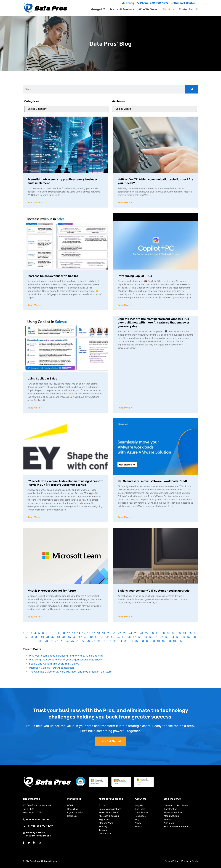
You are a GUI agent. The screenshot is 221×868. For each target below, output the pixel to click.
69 (41, 641)
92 (164, 641)
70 (46, 641)
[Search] (192, 89)
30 (163, 633)
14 (79, 633)
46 (75, 637)
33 (179, 633)
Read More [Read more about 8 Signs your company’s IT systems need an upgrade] (124, 617)
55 (124, 637)
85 (126, 641)
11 (64, 633)
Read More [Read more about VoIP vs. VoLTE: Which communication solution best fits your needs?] (124, 202)
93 (169, 641)
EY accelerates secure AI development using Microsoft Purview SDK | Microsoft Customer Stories (65, 483)
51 (102, 637)
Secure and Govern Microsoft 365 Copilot (54, 664)
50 (97, 637)
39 (37, 637)
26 (141, 633)
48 (86, 637)
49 (91, 637)
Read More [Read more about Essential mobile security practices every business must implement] (34, 202)
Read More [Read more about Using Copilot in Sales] (34, 408)
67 (189, 637)
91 (158, 641)
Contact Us (186, 9)
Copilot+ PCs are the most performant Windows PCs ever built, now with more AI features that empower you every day (154, 323)
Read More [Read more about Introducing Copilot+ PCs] (124, 305)
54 (118, 637)
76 (78, 641)
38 (31, 637)
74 (67, 641)
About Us (168, 9)
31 (168, 633)
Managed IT (98, 9)
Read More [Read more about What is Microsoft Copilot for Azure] (34, 617)
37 (26, 637)
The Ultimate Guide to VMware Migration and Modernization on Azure (70, 672)
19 (104, 633)
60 (151, 637)
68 (194, 637)
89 (148, 641)
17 (94, 633)
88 (142, 641)
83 (115, 641)
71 (51, 641)
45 (69, 637)
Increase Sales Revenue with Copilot (53, 276)
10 (59, 633)
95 (180, 641)
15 (84, 633)
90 (153, 641)
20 (109, 633)
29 (158, 633)
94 (175, 641)
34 (185, 633)
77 (83, 641)
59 (145, 637)
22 (119, 633)
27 (147, 633)
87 (137, 641)
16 (89, 633)
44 (64, 637)
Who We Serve (148, 9)
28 (152, 633)
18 (99, 633)
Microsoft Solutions (122, 9)
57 (134, 637)
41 (48, 637)
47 (80, 637)
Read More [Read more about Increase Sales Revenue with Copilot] (34, 305)
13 (74, 633)
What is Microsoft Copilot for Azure (52, 591)
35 (190, 633)
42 (53, 637)
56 (129, 637)
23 (125, 633)
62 (161, 637)
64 (172, 637)
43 (58, 637)
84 (120, 641)
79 (94, 641)
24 (130, 633)
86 (131, 641)
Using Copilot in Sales (42, 379)
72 (57, 641)
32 (174, 633)
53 (113, 637)
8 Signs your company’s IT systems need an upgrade (154, 591)
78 (88, 641)
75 (72, 641)
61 (156, 637)
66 (183, 637)
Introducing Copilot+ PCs (135, 276)
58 (140, 637)
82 (109, 641)
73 (62, 641)
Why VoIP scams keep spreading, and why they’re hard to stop (66, 656)
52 (107, 637)
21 (114, 633)
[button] (197, 9)
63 (167, 637)
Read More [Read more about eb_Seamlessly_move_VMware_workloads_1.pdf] (124, 517)
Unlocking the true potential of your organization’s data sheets (66, 660)
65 (178, 637)
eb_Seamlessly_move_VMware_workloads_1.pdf (152, 481)
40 (42, 637)
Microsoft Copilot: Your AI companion (51, 668)
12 (69, 633)
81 (104, 641)
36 (196, 633)
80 (99, 641)
